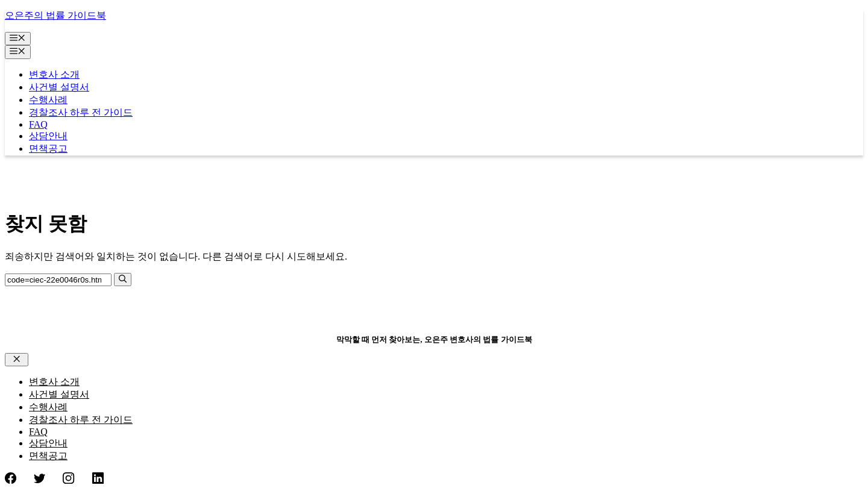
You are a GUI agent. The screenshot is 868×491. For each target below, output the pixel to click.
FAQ (38, 124)
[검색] (123, 280)
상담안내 (48, 136)
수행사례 (48, 100)
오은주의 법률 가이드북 (55, 15)
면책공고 (48, 149)
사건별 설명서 (59, 87)
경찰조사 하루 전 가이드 (81, 112)
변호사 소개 (54, 74)
